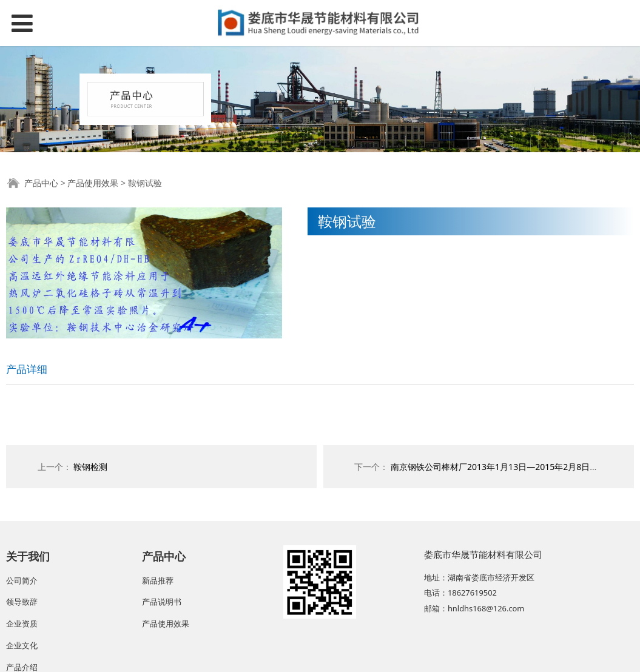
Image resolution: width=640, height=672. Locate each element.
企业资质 (22, 623)
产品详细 (27, 369)
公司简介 (22, 580)
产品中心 (41, 183)
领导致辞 (22, 602)
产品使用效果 (93, 183)
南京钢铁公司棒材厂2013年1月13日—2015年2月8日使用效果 (507, 467)
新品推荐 (158, 580)
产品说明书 (162, 602)
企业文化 (22, 645)
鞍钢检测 (90, 467)
